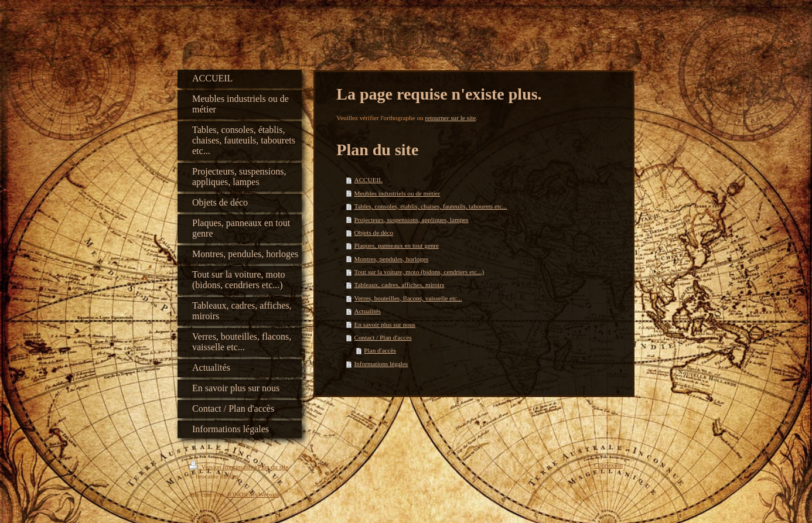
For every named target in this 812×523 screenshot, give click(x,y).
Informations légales (381, 364)
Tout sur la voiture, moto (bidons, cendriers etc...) (419, 272)
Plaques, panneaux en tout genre (397, 245)
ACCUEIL (369, 180)
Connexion (608, 465)
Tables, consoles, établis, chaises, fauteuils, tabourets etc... (431, 206)
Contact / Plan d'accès (383, 337)
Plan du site (273, 467)
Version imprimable (222, 467)
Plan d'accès (380, 350)
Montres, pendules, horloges (392, 259)
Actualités (368, 311)
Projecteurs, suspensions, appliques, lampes (412, 220)
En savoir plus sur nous (385, 324)
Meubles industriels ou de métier (398, 193)
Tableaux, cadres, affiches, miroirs (400, 285)
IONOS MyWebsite (253, 494)
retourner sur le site (450, 118)
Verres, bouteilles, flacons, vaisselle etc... (408, 298)
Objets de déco (374, 233)
